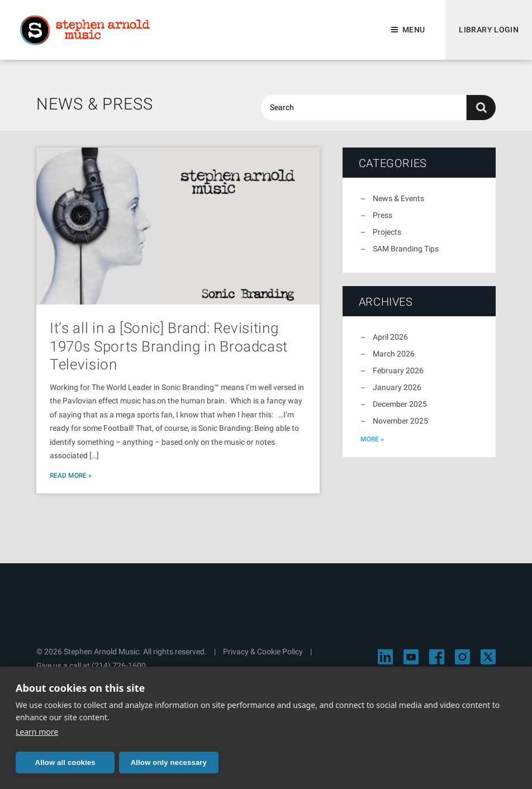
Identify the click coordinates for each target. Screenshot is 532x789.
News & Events (398, 198)
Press (383, 215)
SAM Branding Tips (406, 249)
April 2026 (390, 337)
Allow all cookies (65, 762)
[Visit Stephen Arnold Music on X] (488, 657)
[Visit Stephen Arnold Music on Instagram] (462, 657)
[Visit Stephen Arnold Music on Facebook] (437, 657)
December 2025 (400, 404)
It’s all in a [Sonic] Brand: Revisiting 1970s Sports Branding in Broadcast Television (169, 346)
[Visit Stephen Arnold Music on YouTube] (411, 657)
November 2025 (400, 421)
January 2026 (397, 387)
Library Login (489, 30)
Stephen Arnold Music (85, 30)
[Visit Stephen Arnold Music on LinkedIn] (385, 657)
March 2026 (394, 354)
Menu (414, 30)
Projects (387, 232)
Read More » (71, 476)
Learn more (37, 732)
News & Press (95, 104)
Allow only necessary (169, 762)
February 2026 (398, 370)
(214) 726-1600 (119, 666)
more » (372, 439)
